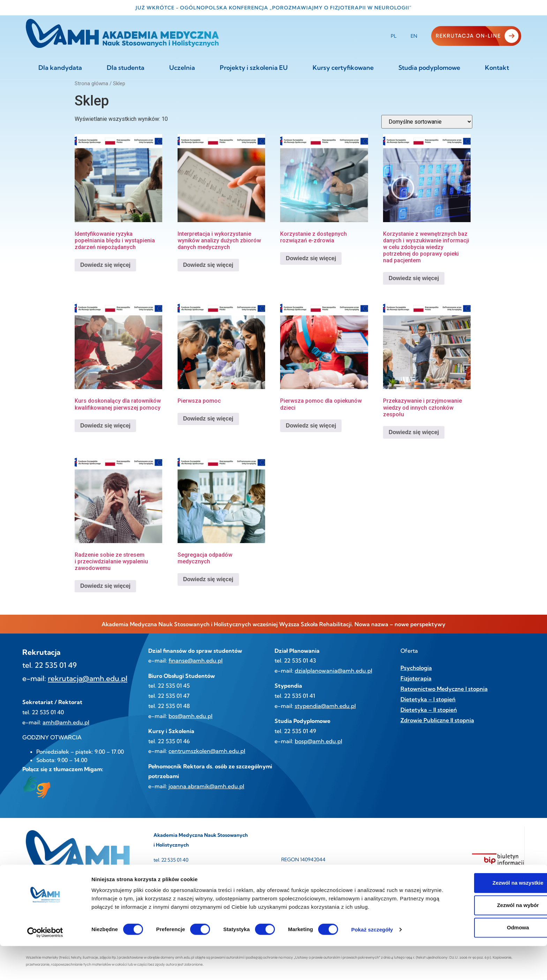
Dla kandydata (60, 68)
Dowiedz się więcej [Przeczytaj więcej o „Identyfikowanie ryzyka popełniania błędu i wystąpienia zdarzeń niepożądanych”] (105, 265)
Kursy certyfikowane (343, 68)
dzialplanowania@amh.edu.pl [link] (334, 671)
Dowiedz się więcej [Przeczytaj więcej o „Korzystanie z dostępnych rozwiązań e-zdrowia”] (311, 258)
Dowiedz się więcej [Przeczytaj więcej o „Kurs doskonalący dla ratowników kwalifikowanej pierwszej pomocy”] (105, 426)
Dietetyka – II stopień (429, 710)
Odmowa (489, 962)
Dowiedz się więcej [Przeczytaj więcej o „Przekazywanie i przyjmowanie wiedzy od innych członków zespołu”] (414, 432)
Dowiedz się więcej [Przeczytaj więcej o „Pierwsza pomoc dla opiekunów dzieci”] (311, 426)
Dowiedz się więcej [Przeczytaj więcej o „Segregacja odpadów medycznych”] (208, 579)
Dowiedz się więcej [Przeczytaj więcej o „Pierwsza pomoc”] (208, 419)
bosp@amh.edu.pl (319, 741)
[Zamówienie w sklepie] (427, 122)
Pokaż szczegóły (372, 963)
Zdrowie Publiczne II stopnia (437, 720)
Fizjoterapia (416, 678)
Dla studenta (126, 68)
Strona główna (91, 83)
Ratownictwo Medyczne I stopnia (444, 689)
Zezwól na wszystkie (489, 917)
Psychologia (416, 668)
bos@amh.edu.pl (190, 716)
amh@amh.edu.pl (66, 722)
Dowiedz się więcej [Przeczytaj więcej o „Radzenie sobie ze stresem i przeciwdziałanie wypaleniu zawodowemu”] (105, 586)
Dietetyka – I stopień (428, 699)
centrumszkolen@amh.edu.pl (207, 751)
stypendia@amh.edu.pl (325, 706)
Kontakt (497, 68)
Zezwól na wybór (489, 939)
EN (414, 36)
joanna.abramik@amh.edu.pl (206, 786)
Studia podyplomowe (429, 68)
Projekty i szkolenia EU (254, 68)
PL (394, 36)
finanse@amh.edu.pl (196, 660)
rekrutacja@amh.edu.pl (88, 678)
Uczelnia (182, 68)
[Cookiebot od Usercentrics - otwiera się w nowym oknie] (45, 966)
